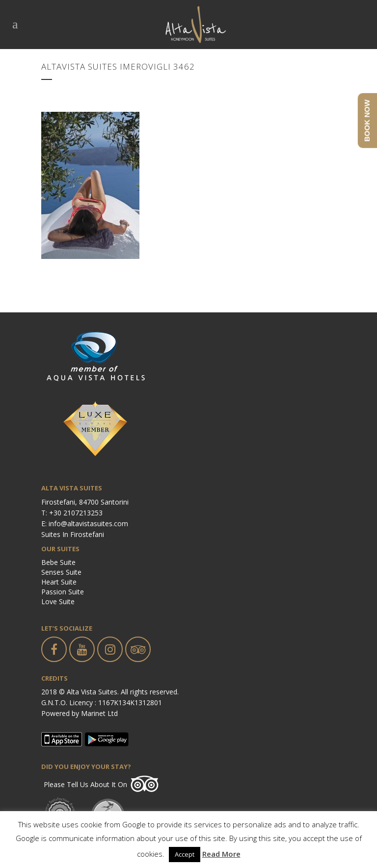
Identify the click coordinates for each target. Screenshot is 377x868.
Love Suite (58, 601)
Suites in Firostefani (73, 534)
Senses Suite (61, 572)
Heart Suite (59, 582)
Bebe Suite (58, 562)
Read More (221, 854)
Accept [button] (185, 854)
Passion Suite (63, 592)
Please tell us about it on (85, 784)
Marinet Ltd (99, 713)
